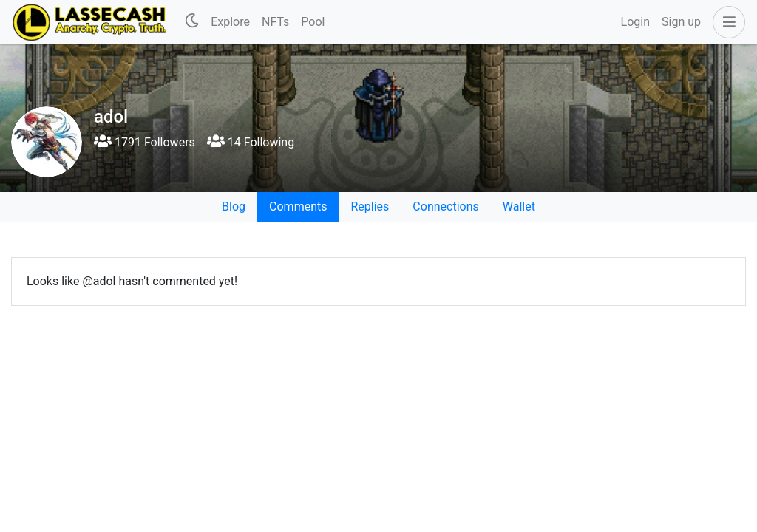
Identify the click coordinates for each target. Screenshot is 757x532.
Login (635, 22)
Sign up (681, 22)
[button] (726, 22)
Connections (445, 207)
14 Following (251, 142)
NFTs (275, 22)
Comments (298, 207)
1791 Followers (145, 142)
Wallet (519, 207)
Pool (313, 22)
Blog (234, 207)
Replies (370, 207)
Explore (230, 22)
